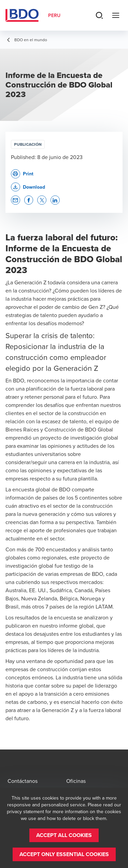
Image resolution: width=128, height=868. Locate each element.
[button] (28, 187)
